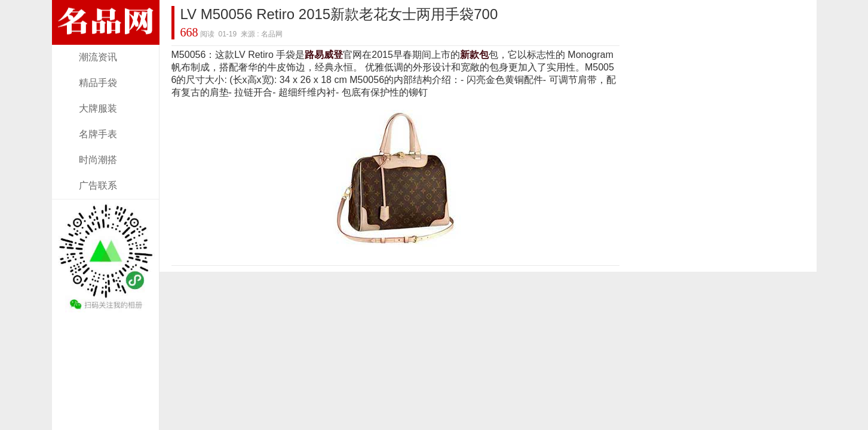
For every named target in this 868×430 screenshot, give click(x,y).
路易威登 (324, 55)
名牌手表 (98, 134)
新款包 (474, 55)
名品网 (272, 34)
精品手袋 (98, 83)
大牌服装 (98, 108)
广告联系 (98, 185)
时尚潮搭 (98, 160)
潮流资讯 (98, 57)
